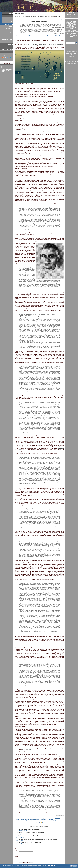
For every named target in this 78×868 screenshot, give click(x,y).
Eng (75, 1)
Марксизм (72, 56)
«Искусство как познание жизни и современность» (31, 833)
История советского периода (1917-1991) (31, 16)
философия (9, 32)
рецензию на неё (27, 750)
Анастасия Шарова (59, 19)
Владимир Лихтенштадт (22, 844)
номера (10, 18)
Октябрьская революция (72, 52)
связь (11, 52)
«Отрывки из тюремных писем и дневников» (29, 843)
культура (10, 38)
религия (10, 30)
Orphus (2, 68)
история (10, 34)
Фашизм (72, 58)
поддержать (1, 19)
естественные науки (7, 40)
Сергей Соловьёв (20, 837)
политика (10, 26)
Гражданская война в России (72, 50)
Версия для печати (19, 13)
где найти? (9, 22)
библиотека (9, 24)
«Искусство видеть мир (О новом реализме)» (29, 829)
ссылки (10, 47)
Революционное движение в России (47, 16)
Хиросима (71, 16)
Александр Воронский (21, 831)
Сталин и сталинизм (72, 63)
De (77, 1)
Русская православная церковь (72, 61)
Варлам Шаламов (71, 14)
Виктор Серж (19, 841)
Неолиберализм (72, 60)
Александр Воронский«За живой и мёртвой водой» (72, 31)
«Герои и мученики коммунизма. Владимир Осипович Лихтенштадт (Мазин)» (37, 839)
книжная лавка (7, 49)
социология (9, 36)
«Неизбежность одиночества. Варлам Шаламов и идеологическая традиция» (38, 836)
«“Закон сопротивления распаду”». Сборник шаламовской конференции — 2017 (72, 35)
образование (9, 28)
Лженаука (72, 68)
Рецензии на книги (18, 16)
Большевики (57, 16)
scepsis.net (59, 865)
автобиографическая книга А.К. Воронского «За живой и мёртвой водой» (45, 45)
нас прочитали (8, 20)
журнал (10, 16)
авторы (10, 45)
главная (10, 13)
